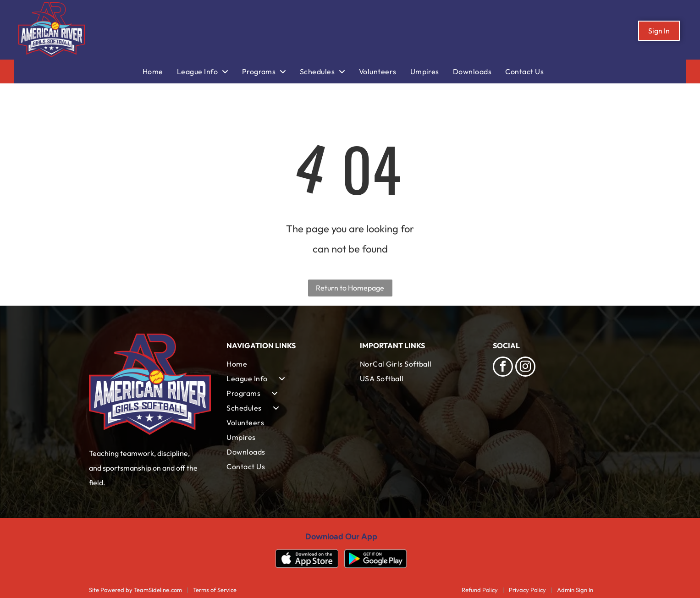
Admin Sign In (575, 590)
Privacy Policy (527, 590)
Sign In (659, 31)
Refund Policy (480, 590)
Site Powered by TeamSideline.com (135, 590)
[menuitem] (160, 71)
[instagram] (525, 368)
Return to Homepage (350, 288)
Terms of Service (215, 590)
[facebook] (503, 368)
